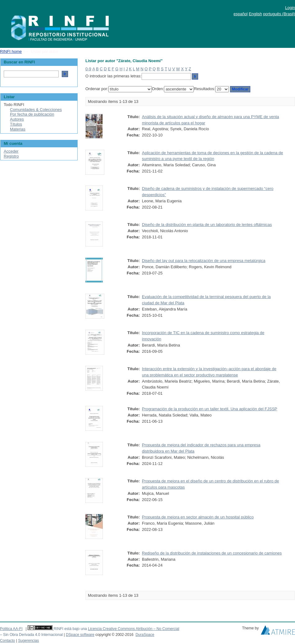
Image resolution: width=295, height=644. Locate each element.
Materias (18, 129)
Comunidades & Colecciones (36, 110)
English (255, 14)
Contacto (7, 641)
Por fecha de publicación (32, 114)
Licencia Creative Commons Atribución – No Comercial (134, 629)
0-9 (88, 69)
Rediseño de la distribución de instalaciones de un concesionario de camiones (212, 553)
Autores (17, 119)
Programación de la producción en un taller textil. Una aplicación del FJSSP (210, 409)
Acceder (11, 151)
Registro (11, 156)
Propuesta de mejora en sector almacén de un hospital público (198, 517)
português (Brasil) (279, 14)
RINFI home (11, 51)
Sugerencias (28, 641)
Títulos (16, 124)
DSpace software (80, 635)
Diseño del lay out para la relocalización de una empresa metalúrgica (204, 261)
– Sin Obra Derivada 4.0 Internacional (31, 635)
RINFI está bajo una (70, 629)
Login (290, 8)
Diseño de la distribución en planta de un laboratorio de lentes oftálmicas (207, 225)
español (241, 14)
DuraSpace (145, 635)
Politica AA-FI (11, 629)
